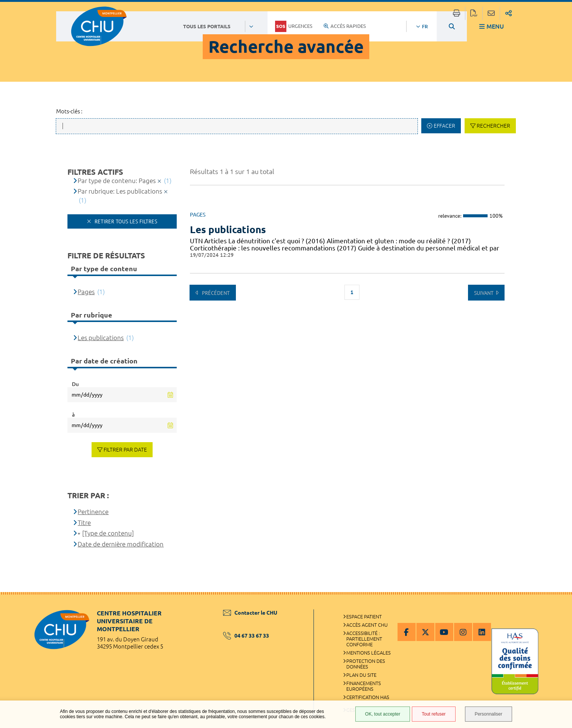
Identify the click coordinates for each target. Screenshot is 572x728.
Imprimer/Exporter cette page (457, 13)
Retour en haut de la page (559, 607)
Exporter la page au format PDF (474, 13)
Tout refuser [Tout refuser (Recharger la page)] (434, 714)
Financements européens (364, 686)
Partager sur (509, 13)
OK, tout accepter (383, 714)
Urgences (294, 26)
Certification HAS (368, 697)
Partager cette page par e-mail (491, 13)
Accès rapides (345, 26)
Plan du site (361, 675)
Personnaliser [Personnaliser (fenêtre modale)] (489, 714)
